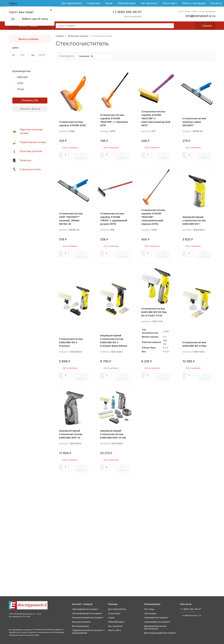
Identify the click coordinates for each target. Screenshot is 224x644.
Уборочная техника (78, 36)
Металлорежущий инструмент (160, 633)
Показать (27, 100)
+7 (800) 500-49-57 (127, 12)
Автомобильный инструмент (87, 613)
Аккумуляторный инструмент (88, 618)
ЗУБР (20, 83)
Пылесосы (25, 160)
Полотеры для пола (31, 151)
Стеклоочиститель (30, 169)
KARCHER (22, 77)
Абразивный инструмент (85, 609)
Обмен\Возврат (127, 3)
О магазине (94, 3)
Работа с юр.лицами (194, 3)
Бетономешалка (80, 626)
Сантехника (150, 613)
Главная (60, 36)
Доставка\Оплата (72, 3)
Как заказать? (149, 3)
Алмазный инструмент (156, 618)
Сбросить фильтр (30, 109)
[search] (170, 26)
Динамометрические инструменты (155, 627)
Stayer (21, 89)
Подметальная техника (33, 142)
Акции (109, 3)
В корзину (81, 156)
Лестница (149, 609)
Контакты (216, 3)
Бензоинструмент (81, 622)
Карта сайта (170, 3)
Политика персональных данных (48, 630)
